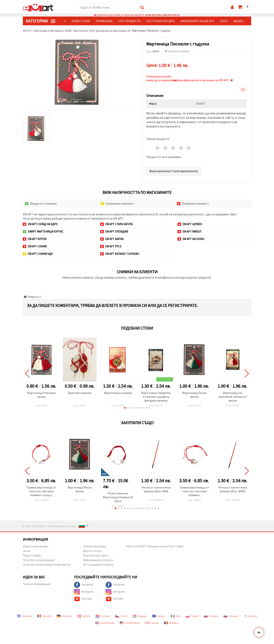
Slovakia (211, 615)
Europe (159, 615)
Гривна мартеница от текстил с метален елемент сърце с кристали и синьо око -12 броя (41, 491)
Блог (224, 21)
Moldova (172, 622)
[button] (125, 407)
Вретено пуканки (80, 392)
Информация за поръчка (98, 559)
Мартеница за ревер (118, 392)
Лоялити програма (94, 546)
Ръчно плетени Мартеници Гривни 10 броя (118, 496)
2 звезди (166, 147)
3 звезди (173, 147)
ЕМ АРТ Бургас (35, 238)
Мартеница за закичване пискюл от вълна (233, 396)
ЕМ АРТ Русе (111, 246)
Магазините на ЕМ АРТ (198, 21)
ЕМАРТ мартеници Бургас (43, 231)
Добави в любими (177, 51)
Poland (192, 615)
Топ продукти (129, 21)
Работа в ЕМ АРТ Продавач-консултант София (155, 546)
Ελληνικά (24, 615)
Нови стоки (81, 21)
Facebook (84, 584)
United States (130, 622)
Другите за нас (92, 550)
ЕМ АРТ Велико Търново (120, 253)
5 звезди (189, 147)
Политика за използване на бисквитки (47, 564)
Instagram (84, 591)
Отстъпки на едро (160, 21)
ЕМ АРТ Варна (112, 238)
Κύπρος (250, 615)
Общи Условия (32, 555)
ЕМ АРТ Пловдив (114, 231)
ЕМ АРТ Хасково (191, 238)
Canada (152, 622)
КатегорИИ (41, 21)
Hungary (140, 615)
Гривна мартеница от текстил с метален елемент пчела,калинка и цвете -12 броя (194, 491)
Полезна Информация (37, 583)
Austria (84, 615)
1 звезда (158, 147)
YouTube (83, 598)
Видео (238, 21)
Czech (121, 615)
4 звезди (181, 147)
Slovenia (231, 615)
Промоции (104, 21)
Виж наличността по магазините (174, 170)
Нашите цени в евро (36, 546)
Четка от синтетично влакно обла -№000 (233, 489)
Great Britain (105, 622)
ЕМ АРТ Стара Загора (116, 223)
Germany (64, 615)
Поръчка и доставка (95, 555)
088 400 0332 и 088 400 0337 (162, 15)
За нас (27, 550)
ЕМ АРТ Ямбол (189, 231)
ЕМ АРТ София (35, 246)
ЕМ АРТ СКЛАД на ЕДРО (40, 223)
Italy (176, 615)
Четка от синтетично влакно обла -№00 (156, 489)
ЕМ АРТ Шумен (190, 223)
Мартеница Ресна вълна (194, 394)
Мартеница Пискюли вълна (41, 394)
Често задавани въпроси (98, 564)
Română (44, 615)
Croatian (103, 615)
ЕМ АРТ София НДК (38, 253)
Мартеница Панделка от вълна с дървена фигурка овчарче (156, 396)
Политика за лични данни (39, 559)
